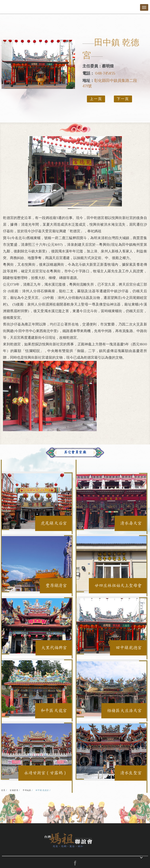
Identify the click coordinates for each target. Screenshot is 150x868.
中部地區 (27, 790)
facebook (75, 863)
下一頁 (123, 99)
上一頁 (96, 99)
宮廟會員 (14, 790)
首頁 (3, 790)
